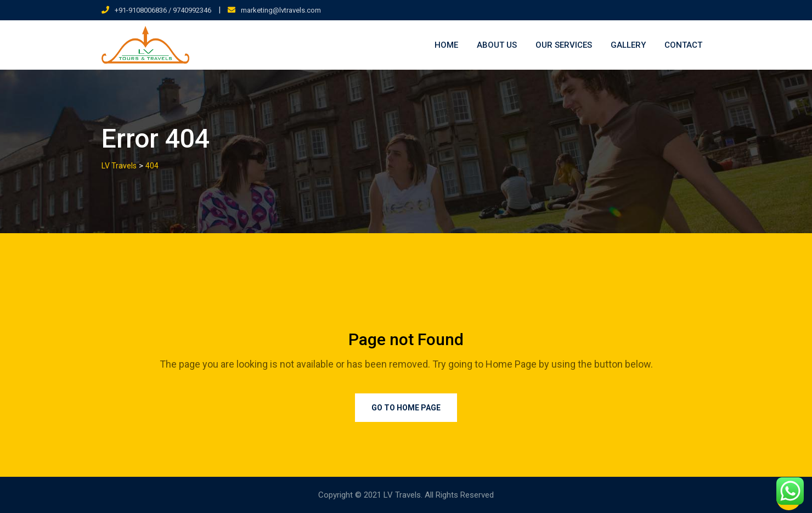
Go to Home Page (406, 408)
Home (446, 45)
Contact (683, 45)
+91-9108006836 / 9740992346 (163, 10)
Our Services (564, 45)
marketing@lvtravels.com (281, 10)
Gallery (628, 45)
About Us (497, 45)
